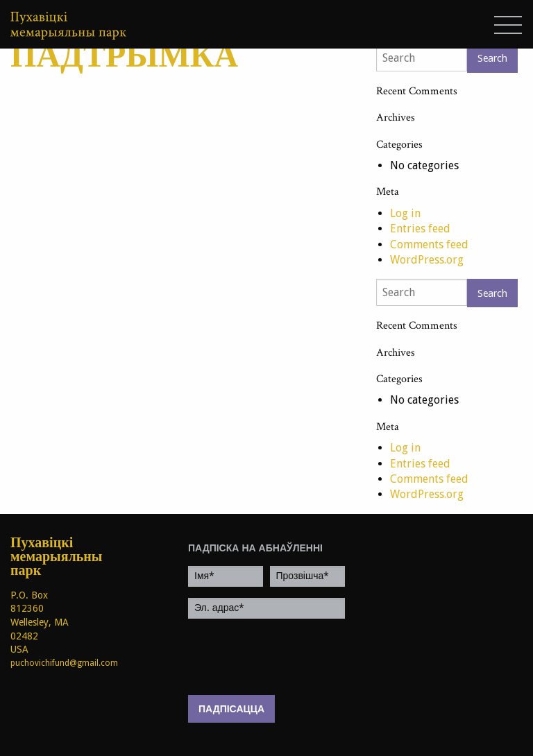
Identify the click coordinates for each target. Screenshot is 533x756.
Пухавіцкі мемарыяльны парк (44, 557)
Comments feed (429, 244)
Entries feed (420, 229)
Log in (405, 213)
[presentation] (294, 657)
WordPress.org (427, 260)
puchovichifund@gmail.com (64, 663)
